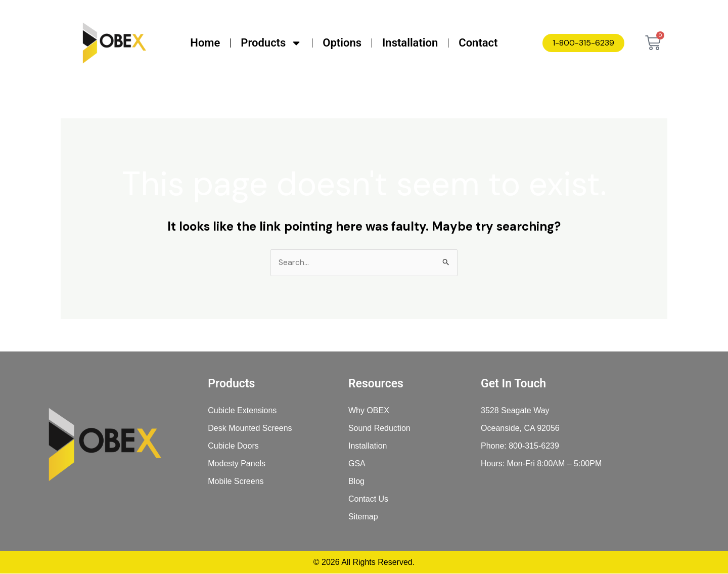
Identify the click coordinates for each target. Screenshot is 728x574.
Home (205, 43)
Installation (410, 43)
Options (342, 43)
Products (271, 43)
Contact (478, 43)
